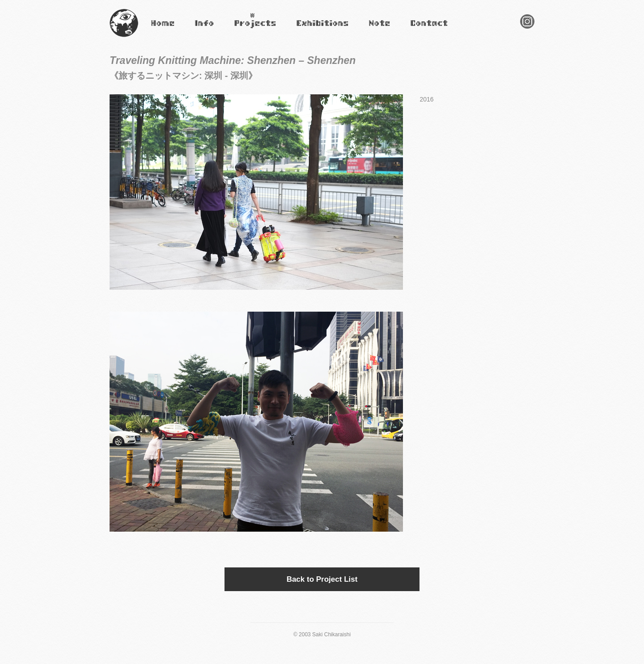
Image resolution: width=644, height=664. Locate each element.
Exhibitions (310, 29)
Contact (419, 29)
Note (374, 29)
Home (158, 29)
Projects (244, 29)
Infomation (204, 29)
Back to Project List (322, 579)
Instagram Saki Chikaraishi (527, 28)
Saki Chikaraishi (124, 37)
